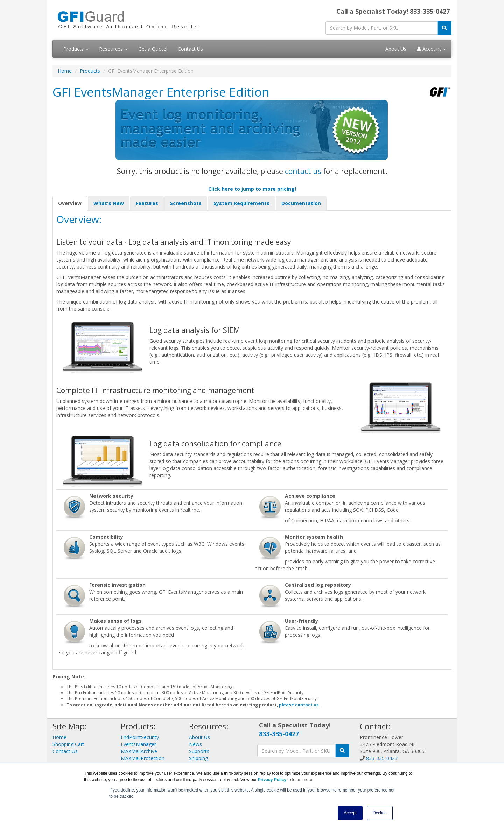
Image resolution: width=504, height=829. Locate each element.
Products (76, 49)
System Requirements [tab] (241, 203)
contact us (303, 171)
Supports (199, 751)
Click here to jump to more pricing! (252, 189)
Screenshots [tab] (186, 203)
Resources (113, 49)
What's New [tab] (109, 203)
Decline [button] (380, 813)
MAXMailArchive (139, 751)
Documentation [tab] (301, 203)
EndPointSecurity (140, 737)
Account (431, 49)
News (195, 744)
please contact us (299, 705)
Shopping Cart (68, 744)
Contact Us (190, 49)
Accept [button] (350, 813)
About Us (396, 49)
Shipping (198, 758)
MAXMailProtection (143, 758)
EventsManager (138, 744)
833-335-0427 (279, 734)
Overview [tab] (70, 203)
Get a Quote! (153, 49)
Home (65, 71)
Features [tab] (147, 203)
